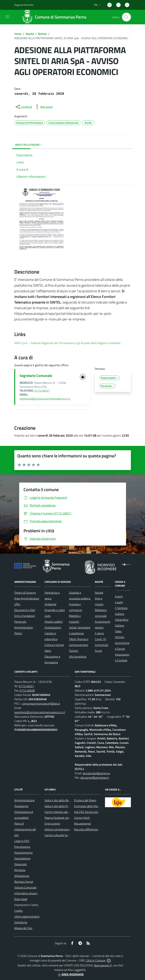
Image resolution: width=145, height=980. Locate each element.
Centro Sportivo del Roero (60, 812)
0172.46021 (42, 391)
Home (18, 34)
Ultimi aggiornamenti (27, 916)
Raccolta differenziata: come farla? (95, 829)
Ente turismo (52, 824)
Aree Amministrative (27, 598)
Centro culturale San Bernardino (64, 835)
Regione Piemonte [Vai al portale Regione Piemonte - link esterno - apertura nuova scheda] (24, 5)
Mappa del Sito (23, 928)
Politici (18, 633)
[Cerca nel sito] (126, 17)
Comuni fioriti (82, 818)
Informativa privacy (26, 893)
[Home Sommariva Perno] (55, 17)
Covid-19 (100, 639)
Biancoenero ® (103, 965)
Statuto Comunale (25, 887)
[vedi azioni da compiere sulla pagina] (44, 107)
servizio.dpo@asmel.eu (96, 773)
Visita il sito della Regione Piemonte (66, 800)
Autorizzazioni (53, 627)
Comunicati (102, 645)
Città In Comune (96, 960)
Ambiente (50, 604)
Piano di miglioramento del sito (25, 829)
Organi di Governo (25, 593)
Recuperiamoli (82, 824)
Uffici (17, 604)
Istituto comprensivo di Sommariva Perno (69, 829)
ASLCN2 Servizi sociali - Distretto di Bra (98, 812)
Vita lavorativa (78, 656)
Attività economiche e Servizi (122, 643)
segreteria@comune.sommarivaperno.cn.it (40, 712)
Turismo (73, 651)
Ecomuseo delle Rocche (88, 806)
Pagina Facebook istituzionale (62, 818)
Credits (18, 911)
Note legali (21, 899)
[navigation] (7, 17)
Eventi (119, 596)
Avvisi (98, 651)
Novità (30, 34)
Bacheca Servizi (24, 882)
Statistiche (21, 922)
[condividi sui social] (24, 107)
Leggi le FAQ (22, 841)
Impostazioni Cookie (26, 905)
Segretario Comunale (36, 376)
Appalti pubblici (54, 622)
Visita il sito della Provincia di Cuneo (66, 806)
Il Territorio (121, 608)
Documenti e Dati (25, 610)
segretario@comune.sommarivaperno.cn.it (45, 398)
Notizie (42, 34)
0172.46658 (27, 690)
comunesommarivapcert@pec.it (41, 704)
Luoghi (119, 602)
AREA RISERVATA (70, 974)
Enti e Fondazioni (25, 616)
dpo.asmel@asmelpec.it (95, 778)
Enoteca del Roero (85, 800)
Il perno (99, 633)
